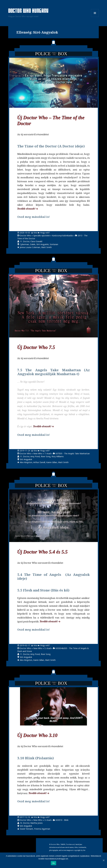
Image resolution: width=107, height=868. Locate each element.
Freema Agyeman (42, 829)
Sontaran (54, 244)
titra (35, 233)
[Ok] (104, 860)
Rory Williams (58, 456)
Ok (53, 863)
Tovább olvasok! (26, 209)
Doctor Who (25, 236)
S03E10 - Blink (62, 820)
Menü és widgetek (95, 17)
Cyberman (24, 244)
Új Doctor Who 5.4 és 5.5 (42, 552)
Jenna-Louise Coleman (30, 247)
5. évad (48, 648)
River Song (46, 456)
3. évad (48, 820)
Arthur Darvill (39, 462)
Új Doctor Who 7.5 (36, 347)
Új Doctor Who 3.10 (37, 735)
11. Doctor (25, 241)
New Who (38, 453)
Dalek (33, 244)
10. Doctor (25, 823)
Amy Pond (35, 456)
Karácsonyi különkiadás (62, 236)
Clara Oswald (36, 241)
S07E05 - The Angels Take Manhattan (73, 453)
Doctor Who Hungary (28, 11)
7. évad (48, 453)
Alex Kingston (26, 462)
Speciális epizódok (42, 236)
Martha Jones (37, 823)
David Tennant (26, 829)
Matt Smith (46, 247)
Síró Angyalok (42, 244)
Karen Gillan (52, 462)
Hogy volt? (45, 233)
